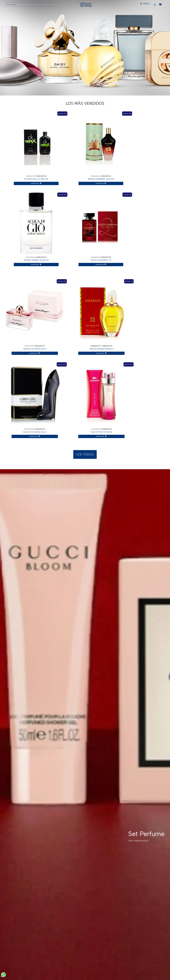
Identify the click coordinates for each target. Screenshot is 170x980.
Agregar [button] (23, 159)
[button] (85, 242)
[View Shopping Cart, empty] (162, 5)
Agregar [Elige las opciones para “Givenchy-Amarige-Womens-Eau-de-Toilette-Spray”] (63, 224)
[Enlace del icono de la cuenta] (155, 5)
